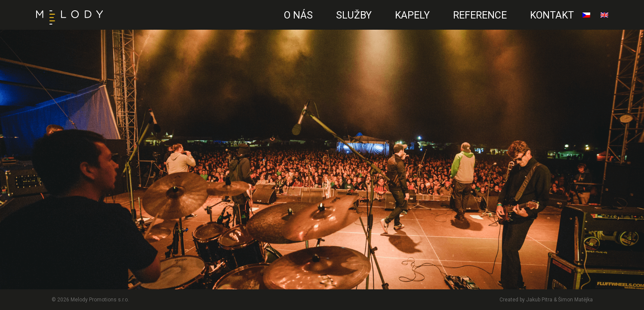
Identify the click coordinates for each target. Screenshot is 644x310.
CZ (265, 24)
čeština (586, 19)
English (604, 19)
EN (263, 24)
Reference (480, 15)
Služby (354, 15)
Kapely (412, 15)
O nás (298, 15)
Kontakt (552, 15)
